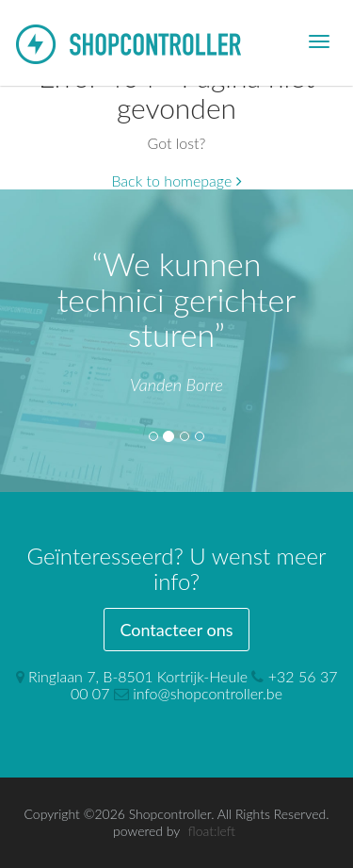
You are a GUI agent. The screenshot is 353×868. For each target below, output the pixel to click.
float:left (212, 831)
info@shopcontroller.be (208, 693)
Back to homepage (176, 180)
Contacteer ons (176, 630)
